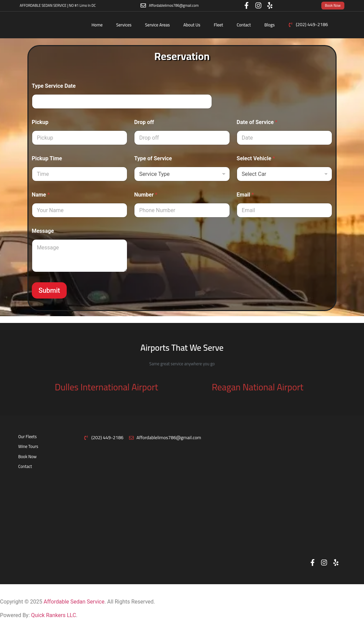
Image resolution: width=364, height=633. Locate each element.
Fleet (219, 25)
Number (146, 195)
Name (41, 195)
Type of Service (153, 158)
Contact (244, 25)
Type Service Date (54, 86)
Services (124, 25)
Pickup (40, 122)
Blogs (270, 25)
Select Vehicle (256, 158)
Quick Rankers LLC (54, 615)
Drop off (144, 122)
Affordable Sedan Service (74, 602)
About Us (192, 25)
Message (43, 231)
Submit (49, 290)
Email (245, 195)
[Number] (182, 210)
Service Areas (157, 25)
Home (97, 25)
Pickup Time (47, 158)
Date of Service (257, 122)
